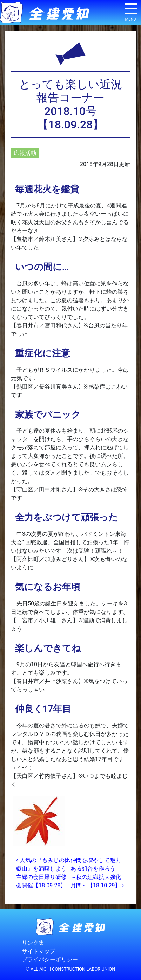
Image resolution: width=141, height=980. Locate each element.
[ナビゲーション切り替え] (130, 11)
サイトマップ (39, 951)
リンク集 (33, 943)
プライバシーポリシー (50, 960)
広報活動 (25, 153)
